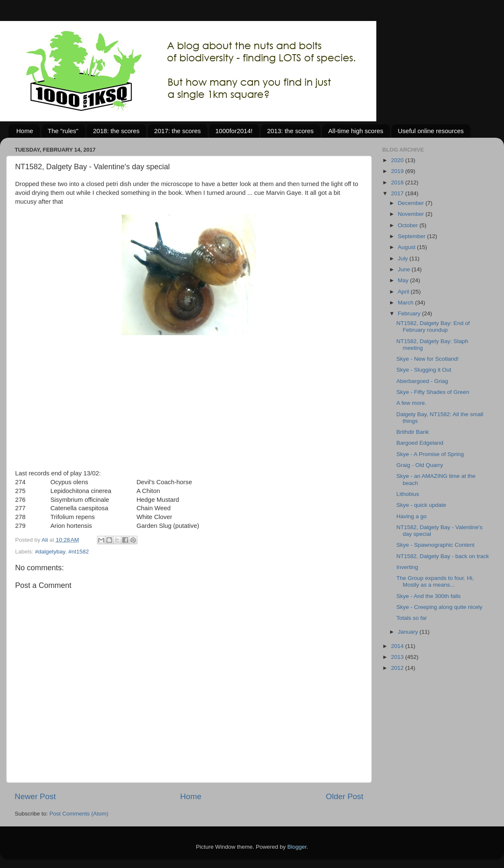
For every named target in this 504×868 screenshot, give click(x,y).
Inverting (407, 567)
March (406, 303)
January (409, 632)
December (412, 203)
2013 (398, 657)
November (412, 214)
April (404, 292)
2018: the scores (116, 131)
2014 (398, 646)
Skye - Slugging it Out (424, 370)
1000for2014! (234, 131)
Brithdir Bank (413, 432)
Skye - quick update (421, 505)
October (409, 225)
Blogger (297, 847)
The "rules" (63, 131)
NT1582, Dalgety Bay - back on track (443, 556)
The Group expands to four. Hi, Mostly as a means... (435, 581)
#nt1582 (79, 552)
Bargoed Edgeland (420, 443)
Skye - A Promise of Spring (430, 454)
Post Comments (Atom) (79, 814)
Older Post (345, 796)
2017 (398, 193)
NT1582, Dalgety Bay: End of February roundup (433, 326)
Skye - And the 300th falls (429, 596)
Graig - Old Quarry (420, 465)
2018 (398, 182)
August (407, 247)
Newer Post (35, 796)
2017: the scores (177, 131)
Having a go (412, 516)
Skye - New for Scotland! (428, 359)
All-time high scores (356, 131)
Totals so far (412, 618)
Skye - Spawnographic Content (436, 545)
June (405, 269)
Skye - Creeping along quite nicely (440, 607)
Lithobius (408, 494)
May (404, 280)
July (404, 258)
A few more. (411, 403)
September (412, 236)
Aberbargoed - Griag (422, 381)
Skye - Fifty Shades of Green (433, 392)
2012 (398, 668)
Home (25, 131)
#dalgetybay (50, 552)
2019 (398, 171)
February (410, 313)
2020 (398, 160)
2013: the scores (290, 131)
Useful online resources (431, 131)
